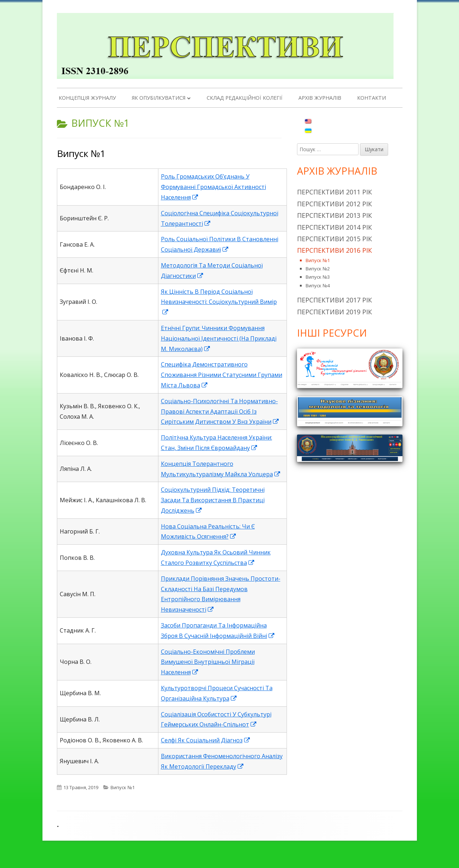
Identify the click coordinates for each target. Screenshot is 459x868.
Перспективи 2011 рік (334, 192)
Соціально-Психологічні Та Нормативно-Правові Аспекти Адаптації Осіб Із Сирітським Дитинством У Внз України (220, 411)
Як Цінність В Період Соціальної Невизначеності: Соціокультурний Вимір (219, 302)
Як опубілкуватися (159, 98)
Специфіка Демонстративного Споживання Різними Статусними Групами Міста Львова (222, 375)
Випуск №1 (81, 153)
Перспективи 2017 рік (334, 300)
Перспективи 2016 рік (334, 250)
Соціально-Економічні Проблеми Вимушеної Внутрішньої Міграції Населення (208, 662)
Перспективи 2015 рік (334, 239)
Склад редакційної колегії (245, 98)
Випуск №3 (318, 277)
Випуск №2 (318, 269)
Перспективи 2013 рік (334, 215)
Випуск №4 (318, 285)
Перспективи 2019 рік (334, 312)
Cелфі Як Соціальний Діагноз (206, 740)
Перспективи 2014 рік (334, 227)
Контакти (372, 98)
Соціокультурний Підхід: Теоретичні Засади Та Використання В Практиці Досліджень (213, 500)
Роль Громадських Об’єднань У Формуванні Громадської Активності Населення (213, 187)
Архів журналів (320, 98)
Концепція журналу (87, 98)
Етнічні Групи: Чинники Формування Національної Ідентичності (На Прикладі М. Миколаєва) (219, 338)
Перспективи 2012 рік (334, 204)
